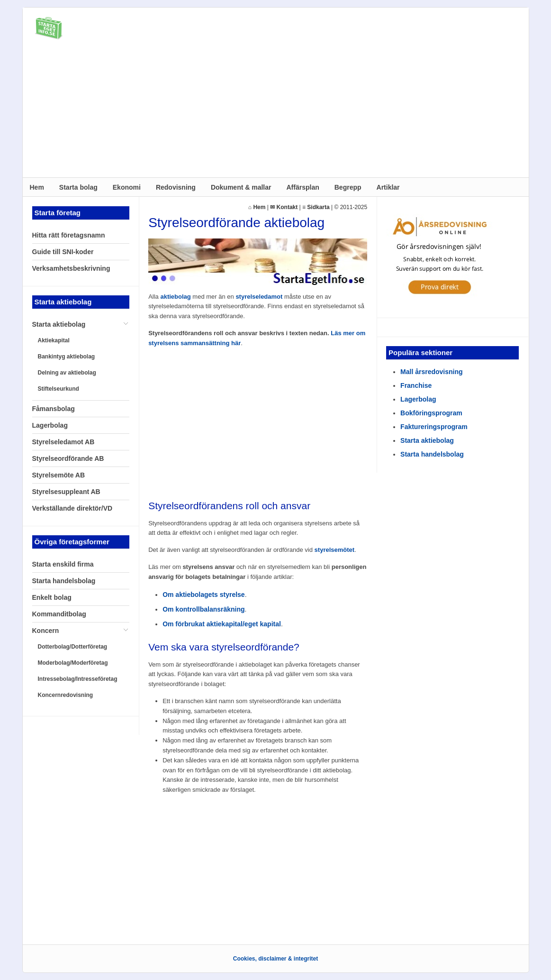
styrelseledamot (259, 297)
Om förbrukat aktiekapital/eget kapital (222, 624)
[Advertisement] (276, 111)
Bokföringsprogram (431, 413)
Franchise (416, 385)
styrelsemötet (335, 550)
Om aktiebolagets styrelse (204, 595)
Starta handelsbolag (432, 454)
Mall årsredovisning (431, 372)
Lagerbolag (418, 399)
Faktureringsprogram (434, 427)
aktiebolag (175, 297)
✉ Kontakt (284, 207)
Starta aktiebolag (427, 440)
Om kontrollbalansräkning (203, 609)
